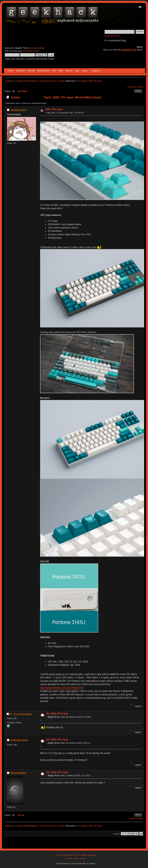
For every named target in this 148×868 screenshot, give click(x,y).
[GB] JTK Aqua (54, 109)
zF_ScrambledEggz (21, 714)
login (32, 48)
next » (141, 87)
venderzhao (18, 110)
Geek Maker (18, 773)
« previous (132, 87)
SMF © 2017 (75, 855)
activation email (30, 51)
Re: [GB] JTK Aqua (57, 714)
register (41, 48)
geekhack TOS (129, 50)
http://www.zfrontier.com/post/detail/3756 (62, 688)
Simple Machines (89, 855)
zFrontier (81, 81)
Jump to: (117, 834)
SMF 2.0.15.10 (62, 855)
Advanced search (112, 36)
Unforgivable (19, 740)
